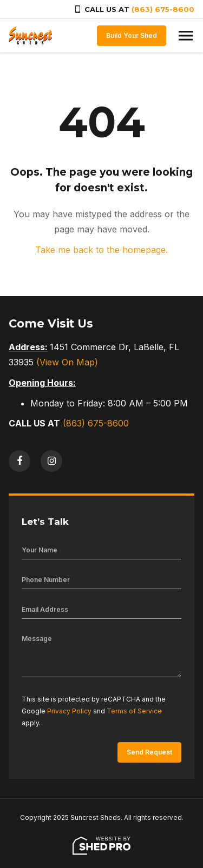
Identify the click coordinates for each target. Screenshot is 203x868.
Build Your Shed (132, 35)
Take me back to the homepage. (101, 250)
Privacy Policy (69, 711)
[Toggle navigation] (186, 36)
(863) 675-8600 (163, 9)
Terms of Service (134, 711)
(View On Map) (67, 362)
